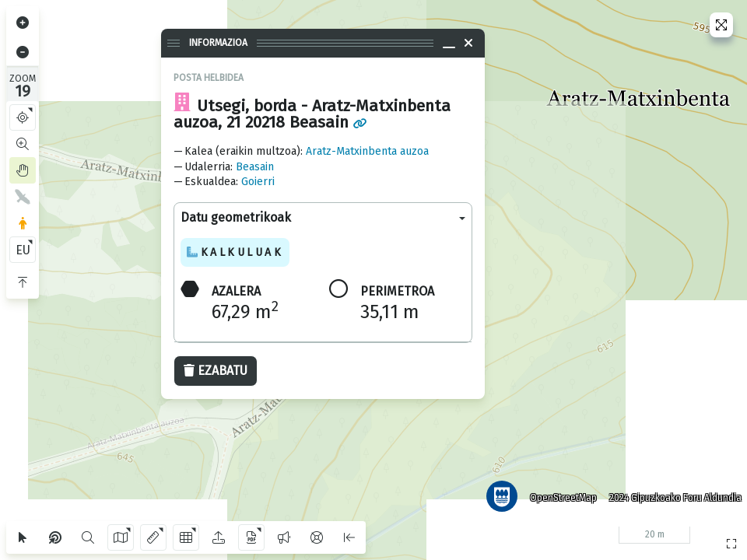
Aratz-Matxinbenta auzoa (367, 151)
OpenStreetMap (559, 494)
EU (23, 250)
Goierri (258, 182)
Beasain (255, 167)
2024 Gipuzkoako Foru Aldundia (672, 494)
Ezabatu (216, 371)
